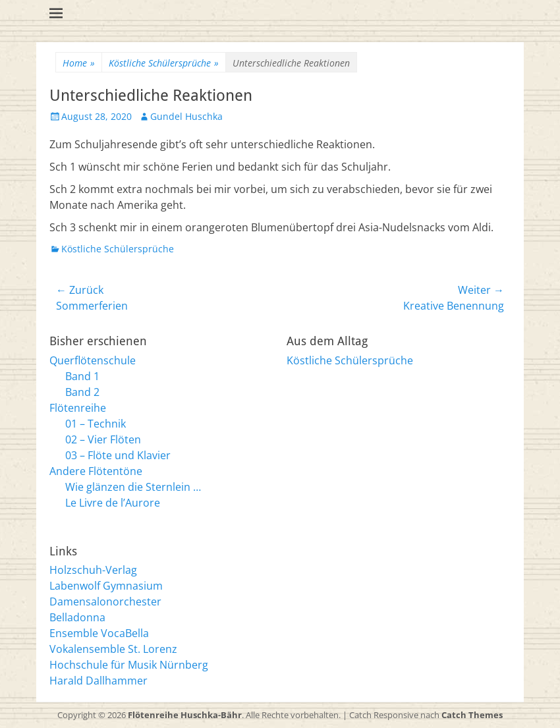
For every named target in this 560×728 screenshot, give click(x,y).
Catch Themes (472, 715)
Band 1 (82, 376)
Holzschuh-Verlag (93, 570)
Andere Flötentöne (96, 471)
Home (79, 63)
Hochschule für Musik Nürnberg (129, 665)
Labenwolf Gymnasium (106, 586)
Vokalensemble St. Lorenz (113, 649)
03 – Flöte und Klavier (118, 455)
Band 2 (82, 392)
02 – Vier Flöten (103, 439)
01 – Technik (96, 424)
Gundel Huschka (186, 116)
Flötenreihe (78, 408)
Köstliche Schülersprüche (164, 63)
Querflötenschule (93, 360)
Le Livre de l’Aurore (113, 503)
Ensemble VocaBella (99, 633)
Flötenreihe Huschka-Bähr (185, 715)
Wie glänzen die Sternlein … (133, 487)
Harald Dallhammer (98, 681)
